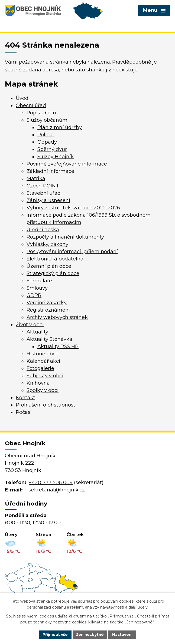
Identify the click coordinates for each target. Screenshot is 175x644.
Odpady (47, 142)
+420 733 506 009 (51, 483)
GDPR (34, 295)
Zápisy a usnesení (48, 200)
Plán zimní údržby (60, 127)
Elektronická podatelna (55, 259)
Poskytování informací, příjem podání (72, 252)
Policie (46, 135)
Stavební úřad (44, 193)
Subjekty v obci (45, 376)
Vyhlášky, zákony (47, 244)
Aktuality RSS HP (58, 346)
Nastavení (123, 634)
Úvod (22, 98)
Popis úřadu (41, 113)
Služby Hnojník (56, 157)
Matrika (36, 179)
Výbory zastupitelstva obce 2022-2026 (73, 208)
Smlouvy (37, 288)
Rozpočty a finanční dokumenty (65, 237)
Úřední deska (43, 230)
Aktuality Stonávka (49, 339)
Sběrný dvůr (52, 149)
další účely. (138, 607)
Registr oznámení (48, 310)
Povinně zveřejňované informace (67, 164)
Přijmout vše (54, 634)
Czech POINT (43, 186)
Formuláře (39, 281)
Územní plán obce (49, 266)
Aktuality (37, 332)
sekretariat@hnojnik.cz (57, 490)
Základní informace (50, 171)
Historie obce (43, 354)
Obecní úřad (31, 105)
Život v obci (30, 325)
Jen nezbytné (90, 634)
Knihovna (38, 383)
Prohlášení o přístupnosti (46, 405)
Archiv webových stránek (57, 317)
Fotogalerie (40, 368)
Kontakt (25, 398)
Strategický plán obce (53, 273)
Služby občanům (47, 120)
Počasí (24, 412)
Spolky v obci (43, 390)
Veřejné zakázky (47, 303)
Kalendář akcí (43, 361)
